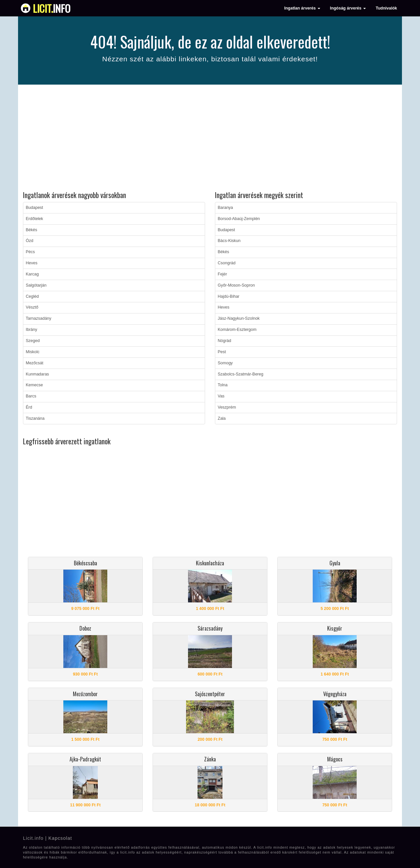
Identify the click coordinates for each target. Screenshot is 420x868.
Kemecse (34, 385)
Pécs (31, 252)
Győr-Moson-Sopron (236, 285)
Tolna (223, 385)
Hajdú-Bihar (229, 296)
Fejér (222, 274)
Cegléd (32, 296)
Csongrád (227, 263)
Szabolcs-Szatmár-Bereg (241, 374)
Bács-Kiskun (229, 241)
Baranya (226, 208)
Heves (32, 263)
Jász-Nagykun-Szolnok (239, 318)
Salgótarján (36, 285)
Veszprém (227, 407)
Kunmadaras (38, 374)
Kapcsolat (60, 838)
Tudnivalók (386, 8)
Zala (222, 418)
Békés (32, 230)
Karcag (32, 274)
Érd (29, 407)
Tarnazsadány (39, 318)
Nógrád (225, 341)
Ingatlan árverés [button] (302, 8)
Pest (222, 352)
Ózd (30, 241)
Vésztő (32, 307)
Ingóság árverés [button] (348, 8)
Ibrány (32, 330)
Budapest (35, 208)
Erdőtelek (35, 219)
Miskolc (33, 352)
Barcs (31, 396)
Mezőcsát (35, 363)
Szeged (33, 341)
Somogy (225, 363)
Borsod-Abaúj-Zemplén (239, 219)
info (52, 8)
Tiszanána (35, 418)
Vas (221, 396)
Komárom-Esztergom (237, 330)
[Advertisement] (210, 139)
